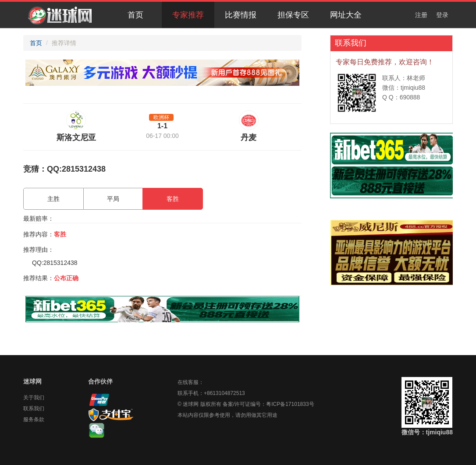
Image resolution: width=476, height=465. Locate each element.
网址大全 (346, 15)
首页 (135, 15)
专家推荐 (188, 15)
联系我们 (34, 409)
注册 (421, 15)
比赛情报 (241, 15)
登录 (442, 15)
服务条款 (34, 419)
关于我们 (34, 398)
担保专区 (293, 15)
